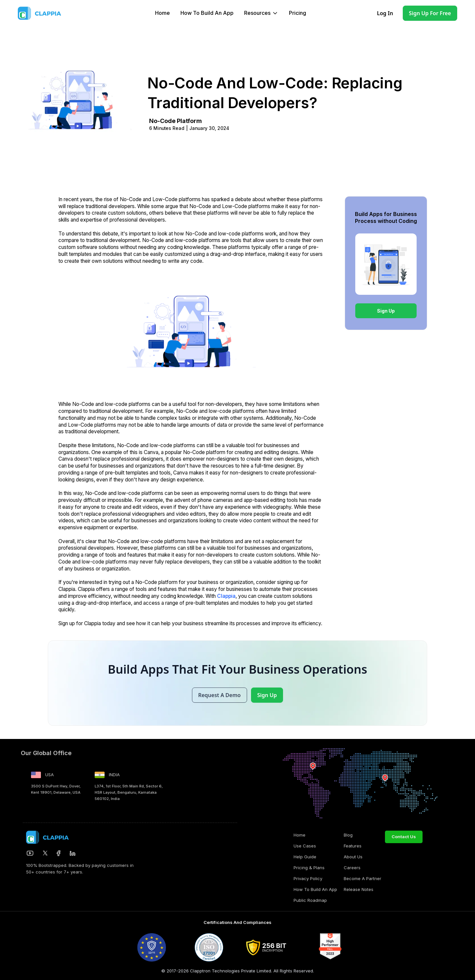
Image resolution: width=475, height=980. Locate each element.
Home (162, 13)
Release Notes (359, 889)
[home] (54, 13)
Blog (348, 835)
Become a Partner (363, 878)
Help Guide (305, 857)
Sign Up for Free (430, 13)
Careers (352, 868)
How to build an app (207, 13)
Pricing (298, 13)
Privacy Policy (308, 878)
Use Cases (305, 846)
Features (353, 846)
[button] (261, 13)
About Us (353, 857)
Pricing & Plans (309, 868)
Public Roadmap (310, 900)
